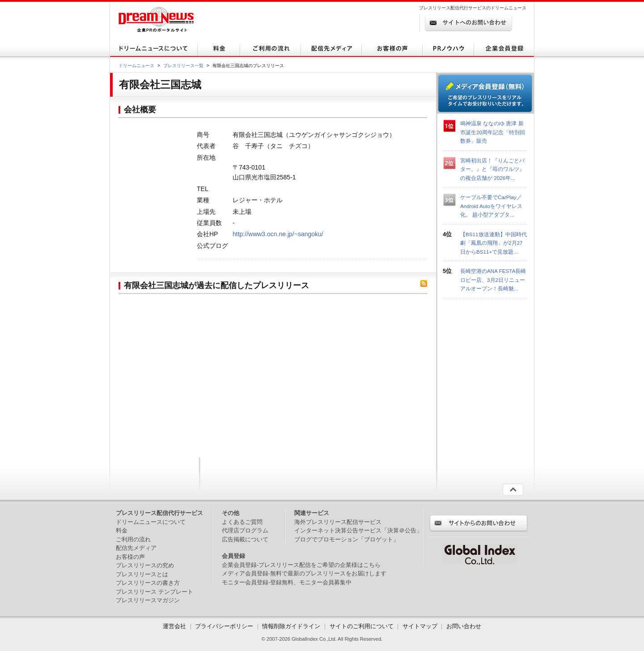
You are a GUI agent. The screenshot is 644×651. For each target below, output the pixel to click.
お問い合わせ (464, 626)
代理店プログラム (245, 530)
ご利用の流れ (133, 539)
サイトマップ (420, 626)
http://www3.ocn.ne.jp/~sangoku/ (278, 234)
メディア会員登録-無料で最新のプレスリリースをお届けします (304, 573)
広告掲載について (245, 539)
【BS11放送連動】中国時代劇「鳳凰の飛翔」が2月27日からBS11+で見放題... (494, 243)
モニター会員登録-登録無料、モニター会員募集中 (287, 582)
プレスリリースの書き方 (148, 583)
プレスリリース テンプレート (155, 592)
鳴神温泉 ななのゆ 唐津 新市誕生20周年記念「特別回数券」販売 (493, 132)
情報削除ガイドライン (291, 626)
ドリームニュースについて (151, 522)
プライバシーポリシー (224, 626)
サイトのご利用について (362, 626)
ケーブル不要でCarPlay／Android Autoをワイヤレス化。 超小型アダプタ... (491, 206)
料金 (122, 530)
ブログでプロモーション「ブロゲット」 (347, 539)
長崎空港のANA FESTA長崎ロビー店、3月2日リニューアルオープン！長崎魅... (493, 280)
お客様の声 (130, 557)
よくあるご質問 (242, 522)
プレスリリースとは (142, 574)
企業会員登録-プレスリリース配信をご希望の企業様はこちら (301, 565)
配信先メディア (136, 548)
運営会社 (175, 626)
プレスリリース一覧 (183, 66)
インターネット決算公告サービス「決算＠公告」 (358, 530)
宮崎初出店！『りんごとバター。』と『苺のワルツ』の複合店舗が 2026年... (492, 169)
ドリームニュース (136, 66)
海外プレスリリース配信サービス (338, 522)
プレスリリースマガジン (148, 600)
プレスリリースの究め (145, 565)
